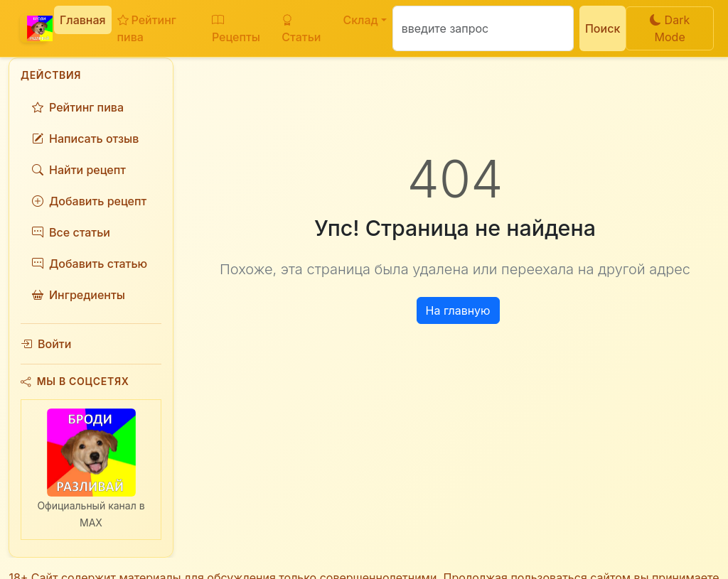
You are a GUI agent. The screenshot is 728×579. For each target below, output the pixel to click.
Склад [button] (360, 20)
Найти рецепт (79, 170)
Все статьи (71, 232)
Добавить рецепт (89, 201)
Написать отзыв (85, 139)
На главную (458, 310)
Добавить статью (90, 264)
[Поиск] (483, 28)
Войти (46, 344)
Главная (83, 20)
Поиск (603, 28)
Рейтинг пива (147, 28)
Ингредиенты (79, 295)
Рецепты (236, 28)
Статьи (301, 28)
